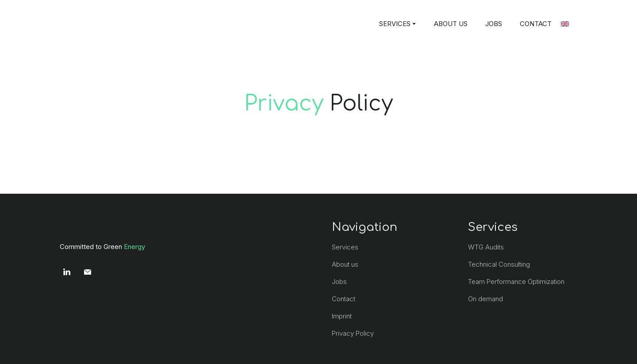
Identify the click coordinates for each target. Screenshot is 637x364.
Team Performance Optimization (516, 282)
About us (345, 264)
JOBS (494, 24)
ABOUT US (451, 24)
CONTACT (536, 24)
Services (345, 247)
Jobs (339, 282)
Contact (343, 299)
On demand (485, 299)
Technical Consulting (499, 264)
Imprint (342, 316)
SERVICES (395, 24)
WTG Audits (486, 247)
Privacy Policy (353, 333)
